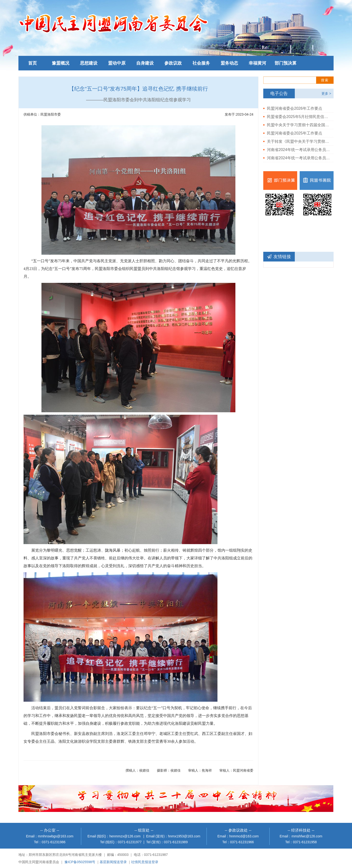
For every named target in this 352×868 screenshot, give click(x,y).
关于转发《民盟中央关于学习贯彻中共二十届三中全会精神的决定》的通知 (298, 141)
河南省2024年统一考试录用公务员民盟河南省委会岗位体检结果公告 (298, 158)
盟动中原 (117, 63)
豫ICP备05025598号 (80, 862)
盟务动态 (229, 63)
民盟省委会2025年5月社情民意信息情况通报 (298, 117)
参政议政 (173, 63)
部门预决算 (286, 63)
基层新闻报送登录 (113, 862)
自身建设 (145, 63)
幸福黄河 (257, 63)
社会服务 (201, 63)
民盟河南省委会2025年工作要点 (295, 133)
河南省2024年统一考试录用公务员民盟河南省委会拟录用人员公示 (298, 150)
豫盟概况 (61, 63)
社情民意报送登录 (145, 862)
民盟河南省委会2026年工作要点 (295, 108)
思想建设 (89, 63)
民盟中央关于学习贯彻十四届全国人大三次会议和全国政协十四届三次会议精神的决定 (298, 125)
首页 (32, 63)
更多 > (326, 93)
